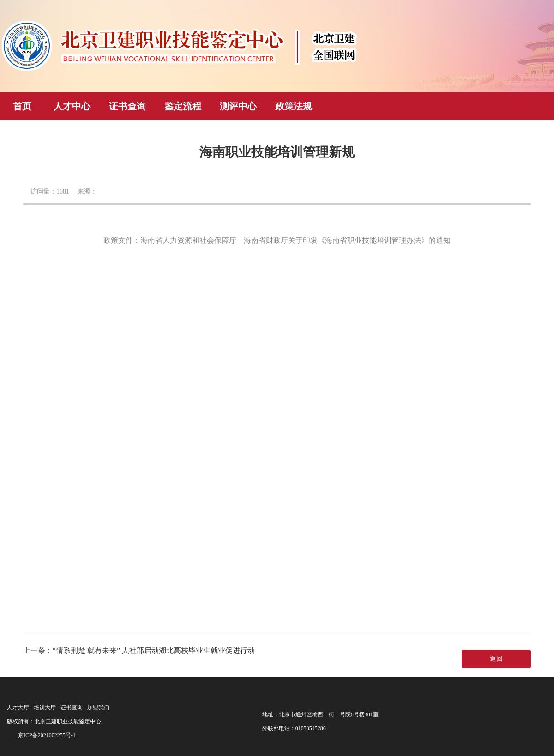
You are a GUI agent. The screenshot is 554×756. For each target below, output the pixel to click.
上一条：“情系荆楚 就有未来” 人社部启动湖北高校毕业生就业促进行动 (139, 650)
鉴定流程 (183, 106)
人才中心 (72, 106)
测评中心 (238, 106)
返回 (496, 659)
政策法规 (294, 106)
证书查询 (127, 106)
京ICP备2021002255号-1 (47, 735)
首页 (22, 106)
